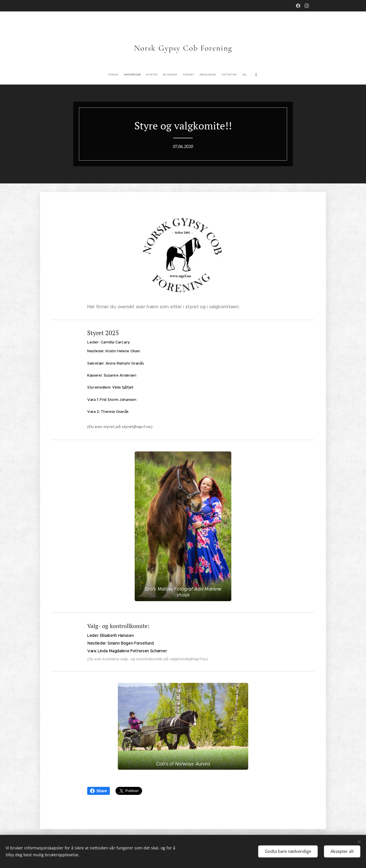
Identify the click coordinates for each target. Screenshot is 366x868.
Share (99, 791)
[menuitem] (159, 75)
